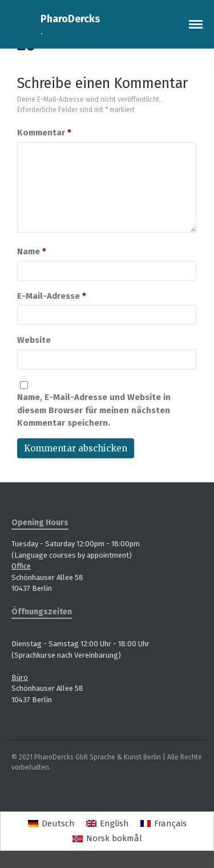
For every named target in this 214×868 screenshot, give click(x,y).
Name (32, 251)
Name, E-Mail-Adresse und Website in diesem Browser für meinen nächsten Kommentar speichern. (94, 410)
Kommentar (44, 133)
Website (34, 340)
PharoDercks (70, 19)
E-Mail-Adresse (52, 296)
